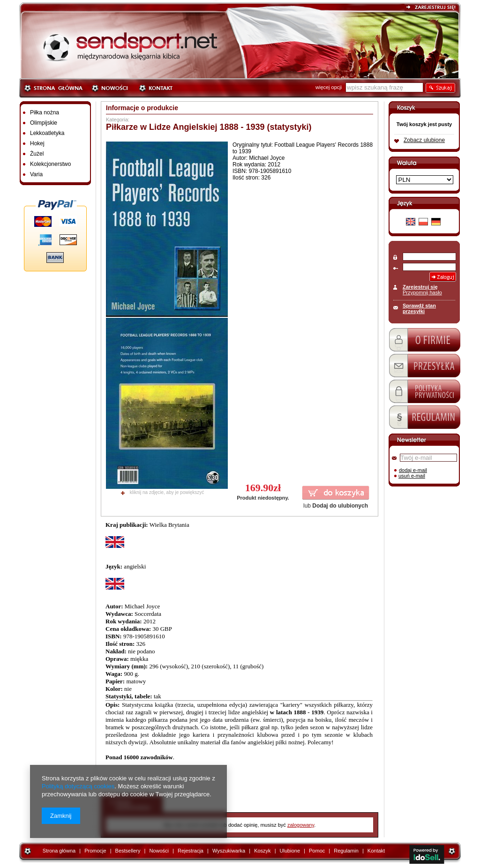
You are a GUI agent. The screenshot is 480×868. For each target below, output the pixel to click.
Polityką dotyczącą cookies (78, 786)
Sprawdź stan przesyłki (419, 308)
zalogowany (301, 825)
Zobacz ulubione (424, 140)
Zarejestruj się (420, 287)
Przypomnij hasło (422, 292)
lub (336, 506)
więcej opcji (329, 87)
